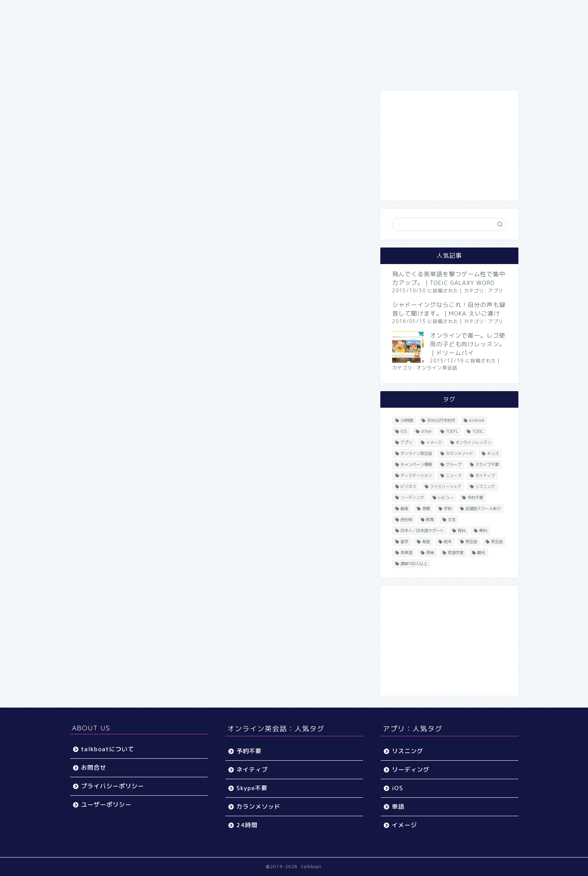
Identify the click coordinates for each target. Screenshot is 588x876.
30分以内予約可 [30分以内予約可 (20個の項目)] (441, 420)
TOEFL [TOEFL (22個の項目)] (452, 431)
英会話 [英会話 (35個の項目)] (497, 541)
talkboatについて (108, 749)
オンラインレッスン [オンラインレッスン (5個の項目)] (473, 442)
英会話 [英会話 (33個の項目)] (471, 541)
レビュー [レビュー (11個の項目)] (446, 497)
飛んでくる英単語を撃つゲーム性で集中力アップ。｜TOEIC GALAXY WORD (449, 278)
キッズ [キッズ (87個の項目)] (493, 453)
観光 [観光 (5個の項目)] (481, 553)
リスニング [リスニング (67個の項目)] (485, 486)
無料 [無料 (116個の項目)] (483, 530)
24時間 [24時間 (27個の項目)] (407, 420)
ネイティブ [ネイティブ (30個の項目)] (485, 475)
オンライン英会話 (437, 368)
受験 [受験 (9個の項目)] (426, 508)
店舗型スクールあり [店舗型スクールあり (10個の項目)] (483, 508)
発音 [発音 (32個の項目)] (426, 541)
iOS (397, 788)
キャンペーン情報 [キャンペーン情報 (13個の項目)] (416, 464)
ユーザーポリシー (106, 805)
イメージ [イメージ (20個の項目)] (434, 442)
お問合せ (94, 768)
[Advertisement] (449, 146)
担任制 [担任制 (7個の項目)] (406, 519)
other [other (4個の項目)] (426, 431)
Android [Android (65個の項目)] (476, 420)
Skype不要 (252, 788)
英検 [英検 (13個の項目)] (430, 553)
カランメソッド (258, 807)
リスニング (407, 751)
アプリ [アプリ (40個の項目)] (406, 442)
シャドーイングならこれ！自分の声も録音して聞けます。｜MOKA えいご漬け (449, 309)
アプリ (496, 291)
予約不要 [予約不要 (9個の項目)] (475, 497)
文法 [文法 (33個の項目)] (452, 519)
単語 (398, 807)
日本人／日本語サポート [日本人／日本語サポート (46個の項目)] (422, 530)
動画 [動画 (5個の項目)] (404, 508)
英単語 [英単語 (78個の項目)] (406, 553)
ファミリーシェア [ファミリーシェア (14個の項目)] (446, 486)
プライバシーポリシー (112, 786)
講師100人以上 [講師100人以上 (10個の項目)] (414, 564)
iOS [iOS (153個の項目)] (404, 431)
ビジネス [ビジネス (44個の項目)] (408, 486)
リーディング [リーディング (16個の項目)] (412, 497)
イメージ (404, 825)
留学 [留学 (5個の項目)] (404, 541)
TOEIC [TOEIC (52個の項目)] (478, 431)
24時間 (247, 825)
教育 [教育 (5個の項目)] (430, 519)
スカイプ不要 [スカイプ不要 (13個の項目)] (487, 464)
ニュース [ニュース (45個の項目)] (453, 475)
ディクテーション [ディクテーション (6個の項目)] (416, 475)
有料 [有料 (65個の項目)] (461, 530)
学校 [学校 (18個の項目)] (448, 508)
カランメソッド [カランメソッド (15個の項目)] (459, 453)
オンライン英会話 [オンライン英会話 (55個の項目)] (416, 453)
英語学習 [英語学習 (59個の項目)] (455, 553)
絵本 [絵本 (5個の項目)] (448, 541)
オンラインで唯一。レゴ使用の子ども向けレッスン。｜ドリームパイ (468, 344)
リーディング (411, 770)
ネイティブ (252, 770)
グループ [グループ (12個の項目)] (453, 464)
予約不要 (249, 751)
